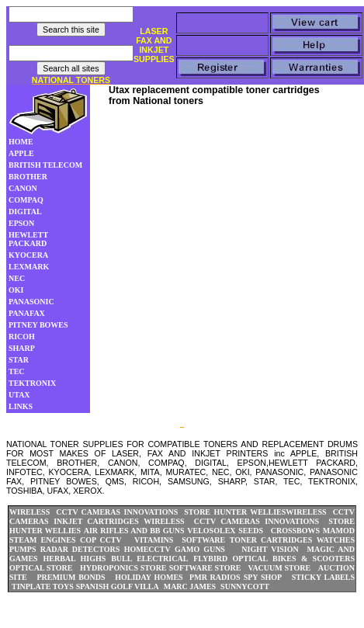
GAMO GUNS (200, 549)
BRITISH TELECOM (45, 165)
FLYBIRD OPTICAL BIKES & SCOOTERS (274, 559)
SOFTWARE (203, 540)
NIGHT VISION (270, 549)
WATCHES (336, 540)
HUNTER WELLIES (250, 512)
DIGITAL (25, 212)
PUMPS (23, 549)
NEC (17, 278)
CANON (23, 188)
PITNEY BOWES (38, 325)
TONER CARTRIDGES (271, 540)
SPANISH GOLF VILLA (118, 586)
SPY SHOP (263, 577)
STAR (19, 360)
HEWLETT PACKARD (28, 239)
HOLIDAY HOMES (149, 577)
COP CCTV (101, 540)
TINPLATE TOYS (43, 586)
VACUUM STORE (279, 568)
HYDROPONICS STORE (123, 568)
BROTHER (28, 177)
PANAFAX (27, 313)
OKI (16, 290)
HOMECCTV (147, 549)
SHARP (22, 348)
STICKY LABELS (323, 577)
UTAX (19, 395)
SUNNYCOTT (245, 586)
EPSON (21, 223)
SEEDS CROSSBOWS (279, 531)
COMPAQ (26, 200)
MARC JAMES (190, 586)
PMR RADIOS (215, 577)
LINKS (21, 406)
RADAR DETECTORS (80, 549)
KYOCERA (28, 255)
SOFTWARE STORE (206, 568)
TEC (17, 371)
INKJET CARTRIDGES (96, 521)
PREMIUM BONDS (71, 577)
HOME (21, 142)
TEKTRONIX (32, 383)
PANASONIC (31, 302)
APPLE (21, 153)
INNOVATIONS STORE (167, 512)
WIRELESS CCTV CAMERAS (65, 512)
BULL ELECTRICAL (149, 559)
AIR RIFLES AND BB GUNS (134, 531)
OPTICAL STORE (41, 568)
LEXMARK (29, 267)
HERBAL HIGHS (75, 559)
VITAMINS (154, 540)
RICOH (22, 337)
